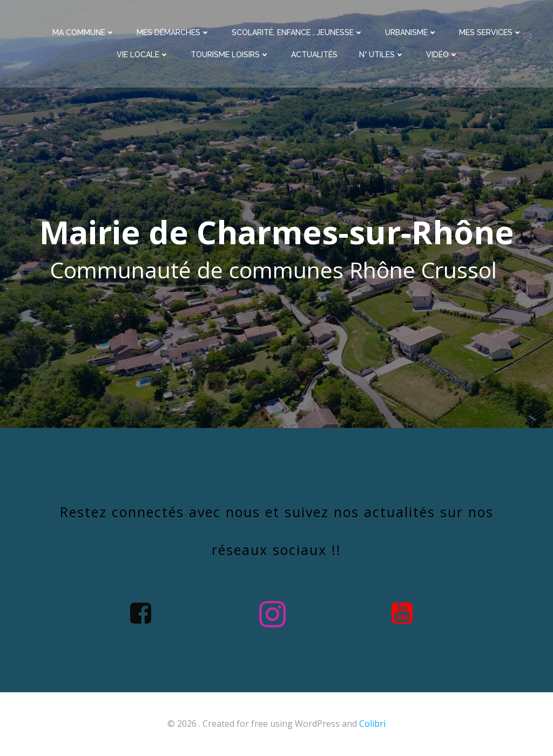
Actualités (314, 55)
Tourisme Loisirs (230, 55)
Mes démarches (173, 32)
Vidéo (442, 55)
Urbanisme (411, 32)
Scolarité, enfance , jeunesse (298, 32)
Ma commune (84, 32)
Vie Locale (143, 55)
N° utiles (382, 55)
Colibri (372, 724)
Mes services (491, 32)
